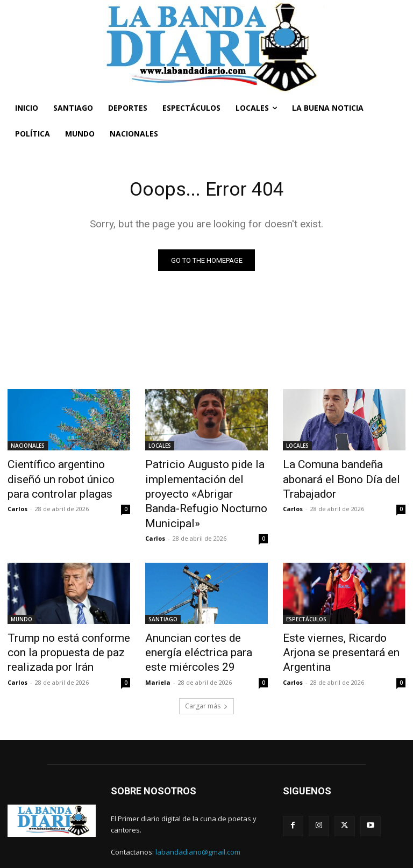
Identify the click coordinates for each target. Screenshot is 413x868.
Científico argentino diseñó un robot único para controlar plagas (68, 477)
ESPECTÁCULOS (306, 596)
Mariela (158, 650)
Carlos (17, 503)
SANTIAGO (163, 596)
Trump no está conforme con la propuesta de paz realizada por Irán (67, 625)
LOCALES (160, 448)
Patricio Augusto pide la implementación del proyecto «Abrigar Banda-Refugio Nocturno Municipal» (204, 483)
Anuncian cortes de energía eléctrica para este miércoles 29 (204, 625)
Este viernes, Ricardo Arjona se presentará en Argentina (339, 619)
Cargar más (206, 674)
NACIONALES (28, 448)
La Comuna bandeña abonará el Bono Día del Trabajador (341, 471)
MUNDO (22, 596)
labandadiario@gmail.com (198, 820)
